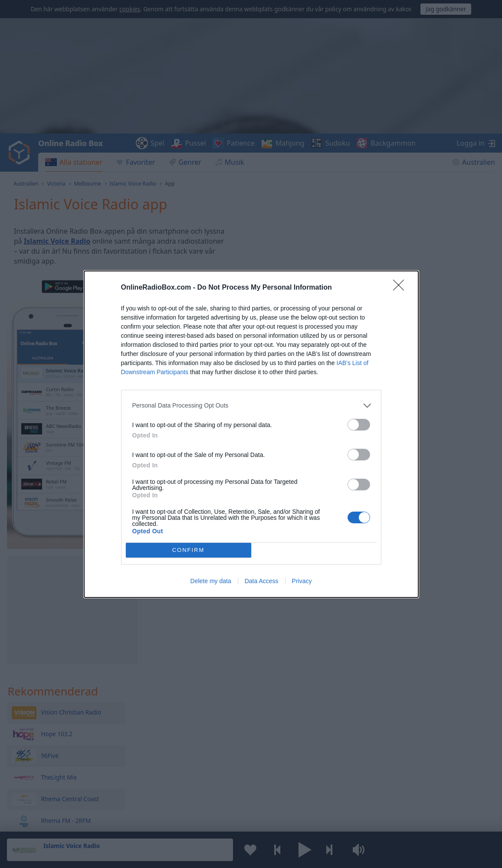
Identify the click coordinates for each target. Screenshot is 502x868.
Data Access (262, 581)
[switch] (359, 425)
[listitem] (251, 406)
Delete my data (211, 581)
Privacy (302, 581)
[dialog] (251, 434)
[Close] (401, 288)
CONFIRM (189, 550)
